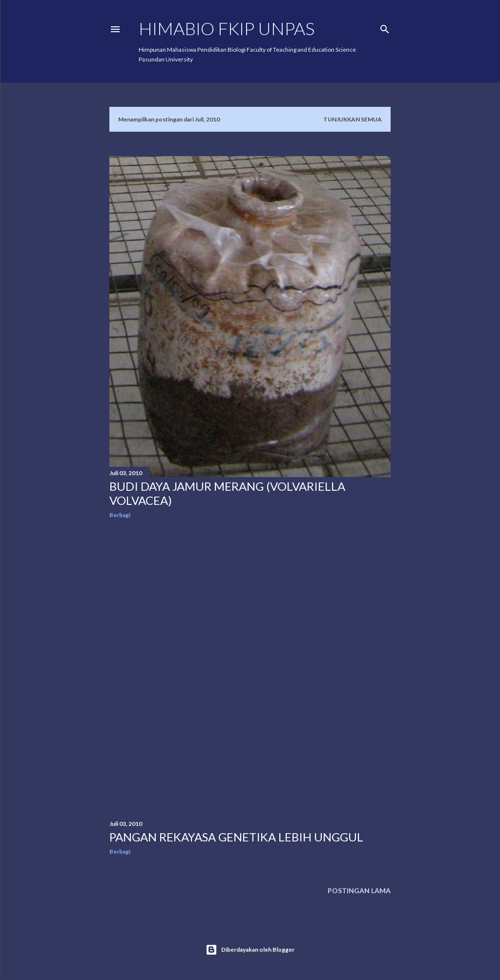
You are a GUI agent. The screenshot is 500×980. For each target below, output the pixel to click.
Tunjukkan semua (353, 119)
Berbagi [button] (120, 515)
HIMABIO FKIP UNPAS (227, 28)
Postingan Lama (359, 890)
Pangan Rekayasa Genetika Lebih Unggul (236, 837)
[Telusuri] (385, 27)
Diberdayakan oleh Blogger (250, 950)
